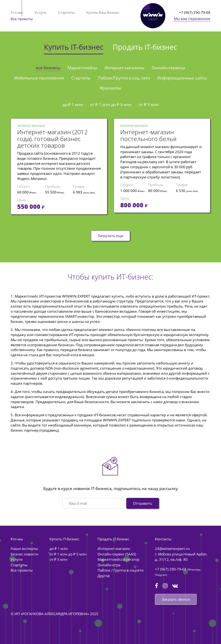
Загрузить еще (111, 236)
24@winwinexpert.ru (172, 549)
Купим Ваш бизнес (103, 12)
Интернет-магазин (114, 549)
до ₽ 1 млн (59, 549)
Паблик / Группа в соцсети (121, 570)
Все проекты (22, 19)
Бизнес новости (24, 554)
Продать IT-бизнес (113, 539)
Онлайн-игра (109, 565)
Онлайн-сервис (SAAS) (117, 554)
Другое (104, 576)
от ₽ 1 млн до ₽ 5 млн (68, 554)
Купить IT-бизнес (64, 539)
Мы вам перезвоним (192, 19)
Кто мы (17, 12)
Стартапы (66, 12)
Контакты (163, 539)
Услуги (40, 12)
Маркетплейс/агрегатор (118, 559)
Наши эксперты (24, 549)
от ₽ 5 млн (58, 559)
